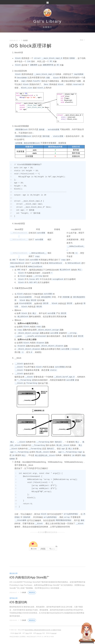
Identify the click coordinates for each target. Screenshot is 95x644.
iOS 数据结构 (18, 602)
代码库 (25, 40)
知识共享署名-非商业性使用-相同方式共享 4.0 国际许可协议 (43, 630)
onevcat (54, 633)
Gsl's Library (48, 21)
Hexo (27, 633)
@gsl (16, 633)
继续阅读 (32, 593)
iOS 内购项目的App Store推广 (29, 577)
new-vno (39, 633)
